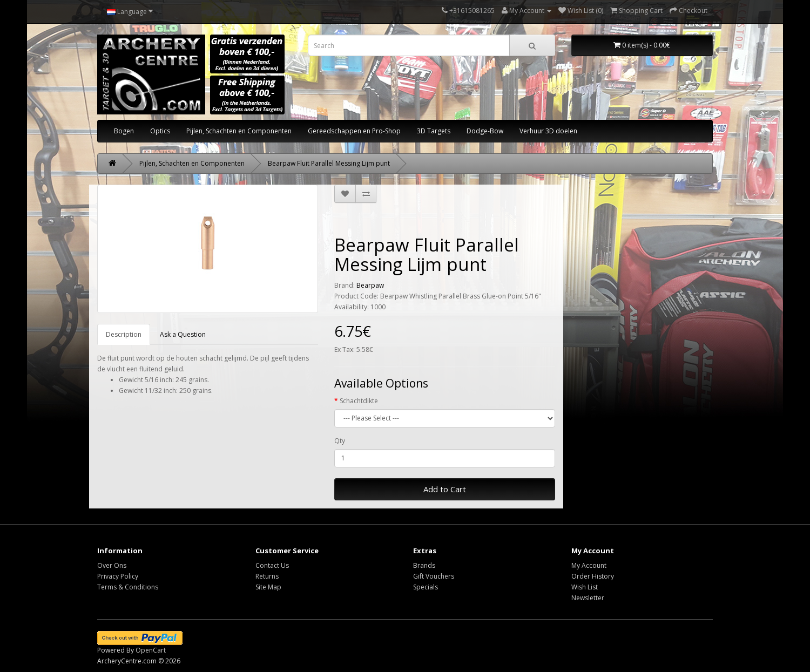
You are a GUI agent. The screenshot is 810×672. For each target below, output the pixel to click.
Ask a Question (183, 334)
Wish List (585, 587)
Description (124, 334)
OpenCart (151, 650)
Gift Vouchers (434, 576)
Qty (340, 441)
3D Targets (434, 131)
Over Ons (112, 565)
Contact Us (272, 565)
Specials (426, 587)
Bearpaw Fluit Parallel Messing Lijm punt (329, 163)
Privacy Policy (118, 576)
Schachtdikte (359, 401)
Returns (267, 576)
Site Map (268, 587)
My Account (589, 565)
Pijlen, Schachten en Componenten (239, 131)
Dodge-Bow (485, 131)
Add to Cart (445, 489)
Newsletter (588, 598)
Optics (160, 131)
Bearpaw (370, 285)
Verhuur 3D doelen (548, 131)
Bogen (124, 131)
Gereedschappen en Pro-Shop (354, 131)
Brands (424, 565)
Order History (593, 576)
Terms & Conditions (128, 587)
